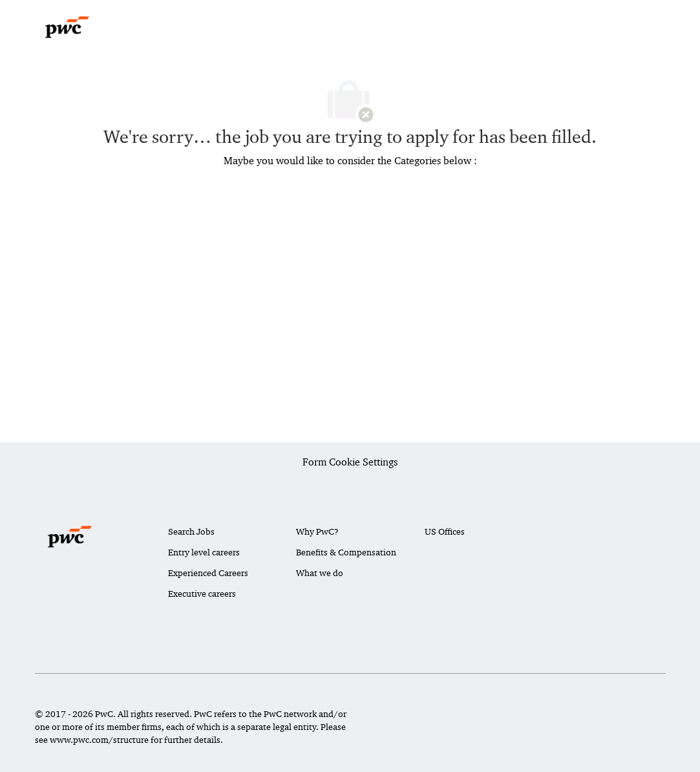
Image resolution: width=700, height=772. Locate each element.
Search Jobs (191, 531)
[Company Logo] (67, 27)
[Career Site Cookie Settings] (350, 463)
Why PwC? (317, 531)
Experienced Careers (208, 573)
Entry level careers (204, 552)
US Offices (445, 531)
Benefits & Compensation (346, 552)
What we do (320, 573)
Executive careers (202, 594)
